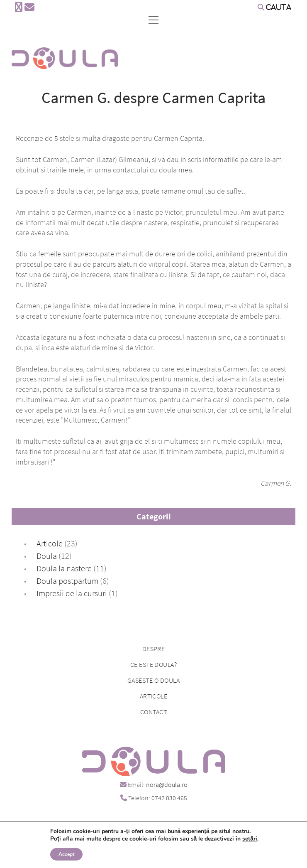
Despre (154, 649)
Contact (153, 712)
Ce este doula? (154, 664)
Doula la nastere (64, 568)
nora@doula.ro (167, 784)
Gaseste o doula (153, 680)
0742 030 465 (169, 798)
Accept (66, 854)
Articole (50, 543)
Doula (47, 556)
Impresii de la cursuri (72, 593)
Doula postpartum (67, 581)
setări (250, 839)
